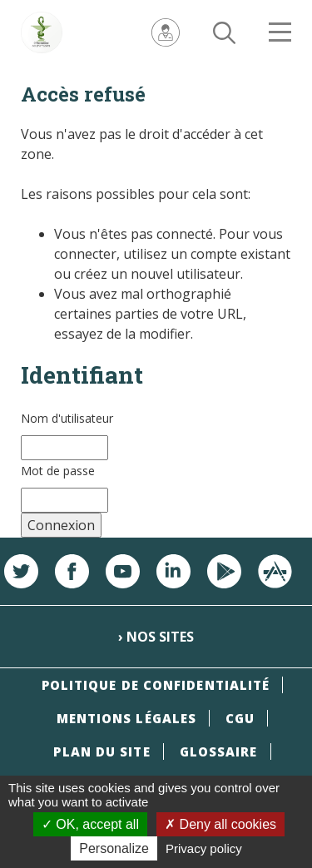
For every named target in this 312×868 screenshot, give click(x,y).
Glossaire (219, 751)
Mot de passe (58, 471)
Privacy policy (204, 848)
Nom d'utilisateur (67, 418)
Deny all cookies (220, 824)
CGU (240, 718)
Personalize (114, 848)
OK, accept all (90, 824)
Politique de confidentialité (156, 685)
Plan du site (102, 751)
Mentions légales (127, 718)
